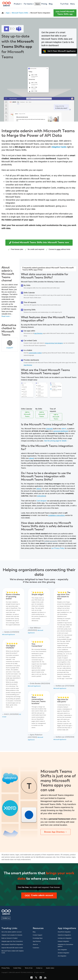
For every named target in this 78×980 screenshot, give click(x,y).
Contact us (6, 918)
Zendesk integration (63, 953)
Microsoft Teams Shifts (20, 13)
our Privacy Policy (58, 548)
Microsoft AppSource (9, 634)
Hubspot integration (63, 941)
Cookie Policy (17, 968)
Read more (6, 316)
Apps (8, 13)
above (31, 458)
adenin (64, 429)
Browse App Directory (56, 832)
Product (17, 4)
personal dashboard (61, 431)
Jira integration (62, 956)
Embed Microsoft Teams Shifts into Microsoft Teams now (39, 243)
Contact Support (37, 935)
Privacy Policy (6, 968)
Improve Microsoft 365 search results (12, 948)
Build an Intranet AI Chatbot (9, 938)
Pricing (44, 4)
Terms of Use (29, 968)
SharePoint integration (64, 932)
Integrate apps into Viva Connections (12, 941)
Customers (36, 948)
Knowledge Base (38, 938)
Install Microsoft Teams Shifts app (65, 13)
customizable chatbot (35, 353)
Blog (51, 4)
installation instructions (57, 515)
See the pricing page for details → (56, 441)
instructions (41, 496)
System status (50, 968)
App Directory (38, 333)
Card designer (42, 501)
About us (35, 944)
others (39, 489)
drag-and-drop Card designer (54, 343)
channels (49, 429)
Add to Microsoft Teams (27, 414)
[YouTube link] (46, 978)
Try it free (64, 4)
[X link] (37, 978)
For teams (28, 4)
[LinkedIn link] (41, 978)
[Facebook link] (32, 978)
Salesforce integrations (64, 935)
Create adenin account (39, 895)
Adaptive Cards (59, 147)
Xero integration (62, 950)
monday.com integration (65, 938)
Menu (72, 4)
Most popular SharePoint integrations (12, 944)
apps (59, 249)
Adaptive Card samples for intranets (12, 935)
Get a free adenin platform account (12, 932)
